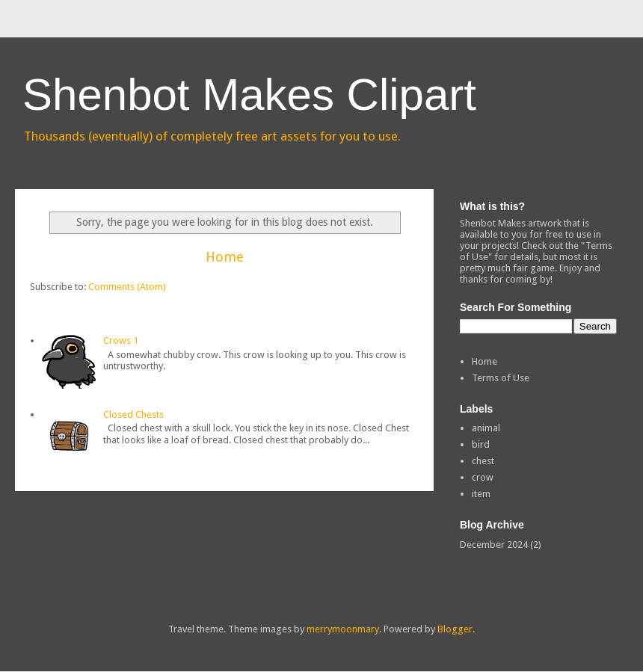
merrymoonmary (343, 629)
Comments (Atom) (127, 287)
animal (486, 428)
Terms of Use (501, 378)
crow (483, 477)
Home (225, 257)
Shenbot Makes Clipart (249, 95)
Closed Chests (133, 414)
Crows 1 (121, 340)
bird (481, 444)
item (481, 494)
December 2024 (494, 545)
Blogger (455, 629)
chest (483, 461)
